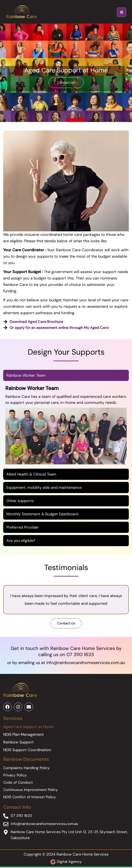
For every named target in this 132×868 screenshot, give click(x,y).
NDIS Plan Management (23, 736)
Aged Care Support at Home (28, 728)
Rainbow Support (18, 743)
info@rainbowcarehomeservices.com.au (86, 664)
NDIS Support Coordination (27, 751)
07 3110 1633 (80, 656)
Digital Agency (69, 863)
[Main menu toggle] (120, 13)
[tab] (66, 377)
